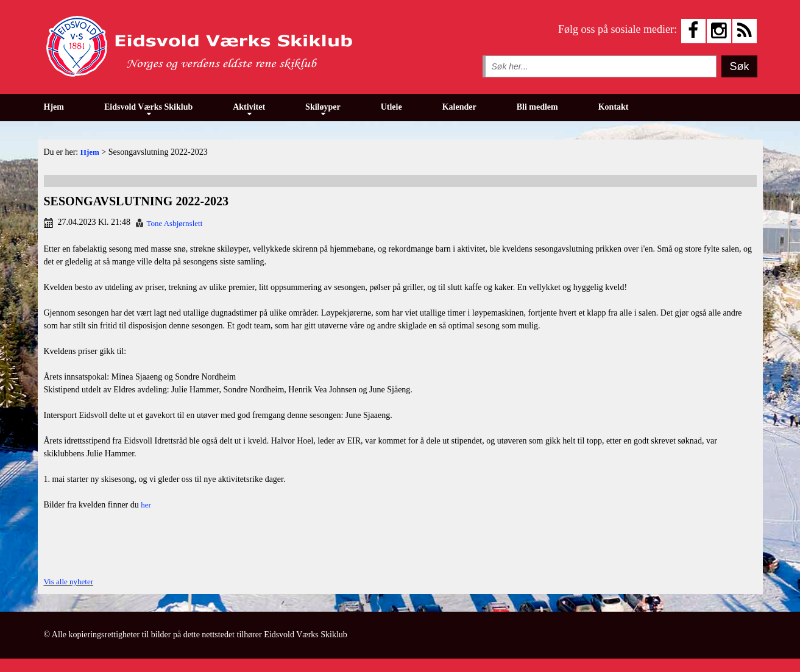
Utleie (391, 107)
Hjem (54, 107)
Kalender (459, 107)
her (146, 505)
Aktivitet (249, 107)
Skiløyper (323, 107)
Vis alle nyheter (69, 582)
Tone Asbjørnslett (174, 223)
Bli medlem (537, 107)
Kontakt (614, 107)
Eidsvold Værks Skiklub (148, 107)
